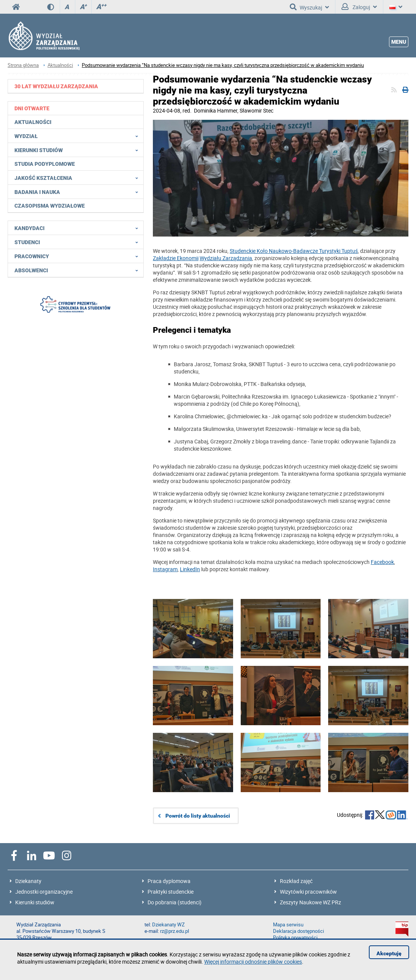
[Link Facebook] (382, 562)
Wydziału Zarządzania (226, 258)
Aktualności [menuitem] (33, 122)
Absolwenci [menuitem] (79, 270)
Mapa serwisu (288, 925)
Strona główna (23, 65)
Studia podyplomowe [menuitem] (45, 164)
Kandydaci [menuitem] (79, 228)
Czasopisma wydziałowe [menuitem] (50, 206)
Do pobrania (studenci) (175, 902)
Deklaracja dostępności (299, 931)
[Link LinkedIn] (190, 569)
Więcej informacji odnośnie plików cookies (253, 962)
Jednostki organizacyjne (44, 892)
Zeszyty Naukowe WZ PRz (310, 902)
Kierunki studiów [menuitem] (79, 150)
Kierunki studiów (35, 902)
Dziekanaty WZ (168, 925)
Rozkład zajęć (296, 881)
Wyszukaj (309, 7)
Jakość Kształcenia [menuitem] (79, 178)
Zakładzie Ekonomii (176, 258)
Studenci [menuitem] (79, 242)
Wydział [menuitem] (79, 136)
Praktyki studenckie (171, 892)
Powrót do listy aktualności (198, 816)
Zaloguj (359, 7)
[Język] (396, 7)
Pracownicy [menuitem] (79, 256)
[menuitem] (76, 86)
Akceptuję (389, 953)
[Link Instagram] (165, 569)
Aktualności (60, 65)
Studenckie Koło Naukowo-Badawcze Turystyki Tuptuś (294, 251)
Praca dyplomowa (169, 881)
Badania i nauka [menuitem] (79, 192)
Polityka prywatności (295, 938)
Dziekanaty (28, 881)
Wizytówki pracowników (308, 892)
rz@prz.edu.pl (175, 931)
